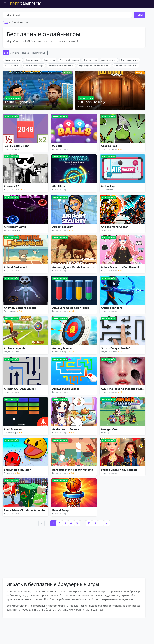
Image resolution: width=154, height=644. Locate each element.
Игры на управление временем (94, 84)
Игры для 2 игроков (69, 78)
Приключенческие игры (126, 84)
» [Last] (107, 541)
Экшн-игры (49, 78)
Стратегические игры (34, 84)
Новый (26, 71)
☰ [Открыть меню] (5, 4)
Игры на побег (11, 84)
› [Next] (101, 541)
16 (89, 541)
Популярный (39, 71)
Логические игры (130, 78)
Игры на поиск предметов (61, 84)
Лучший (15, 71)
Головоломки (33, 78)
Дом (5, 41)
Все (6, 71)
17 (95, 541)
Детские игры (90, 78)
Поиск (140, 33)
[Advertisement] (77, 16)
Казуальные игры (13, 78)
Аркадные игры (109, 78)
